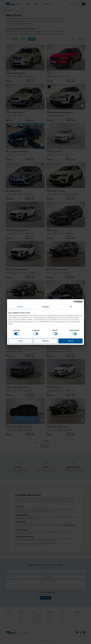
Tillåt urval (45, 341)
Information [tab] (45, 307)
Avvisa (20, 341)
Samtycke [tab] (20, 307)
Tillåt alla (71, 341)
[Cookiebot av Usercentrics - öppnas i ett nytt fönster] (75, 302)
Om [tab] (71, 307)
